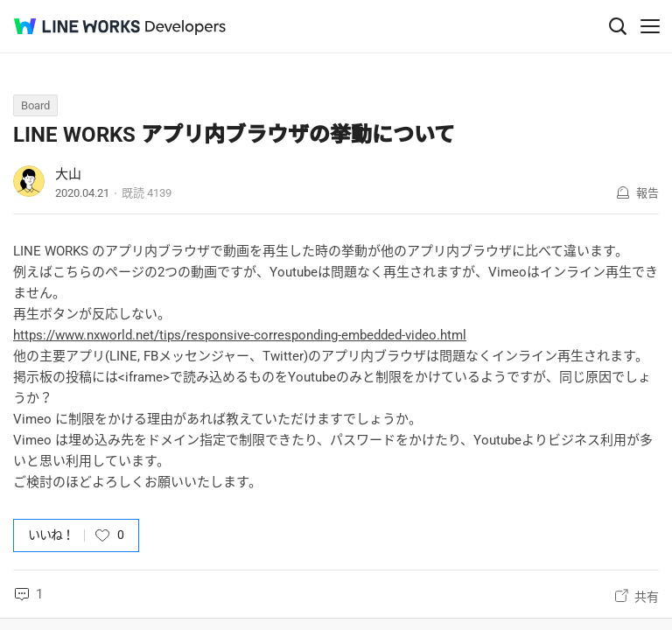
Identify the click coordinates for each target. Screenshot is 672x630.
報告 (647, 193)
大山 (68, 174)
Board (35, 105)
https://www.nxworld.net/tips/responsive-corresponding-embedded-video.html (240, 335)
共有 (647, 597)
